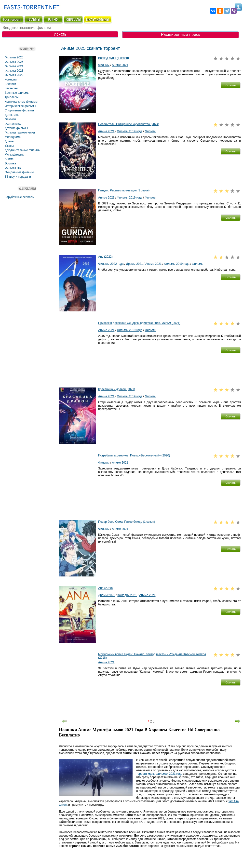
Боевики (10, 84)
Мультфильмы (14, 155)
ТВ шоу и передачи (18, 177)
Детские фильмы (16, 128)
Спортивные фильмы (19, 110)
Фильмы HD (13, 168)
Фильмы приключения (20, 133)
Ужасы (9, 146)
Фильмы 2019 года (130, 131)
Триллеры (12, 97)
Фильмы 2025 (14, 62)
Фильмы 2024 (14, 66)
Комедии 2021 (127, 595)
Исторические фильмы (20, 106)
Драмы (9, 141)
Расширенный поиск (181, 34)
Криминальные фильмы (21, 102)
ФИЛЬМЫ (33, 20)
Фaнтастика (13, 124)
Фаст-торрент (12, 20)
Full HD (53, 20)
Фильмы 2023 (14, 71)
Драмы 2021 (135, 264)
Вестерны (11, 88)
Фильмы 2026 (14, 57)
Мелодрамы (13, 137)
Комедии (11, 80)
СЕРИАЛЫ (73, 20)
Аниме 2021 (120, 65)
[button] (231, 85)
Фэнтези (10, 119)
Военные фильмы (17, 93)
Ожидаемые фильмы (19, 172)
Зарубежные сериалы (20, 197)
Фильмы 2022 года (111, 264)
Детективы (12, 115)
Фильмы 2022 (14, 75)
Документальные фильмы (22, 150)
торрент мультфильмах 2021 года (159, 774)
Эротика (10, 163)
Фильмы (104, 65)
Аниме (9, 159)
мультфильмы (98, 20)
